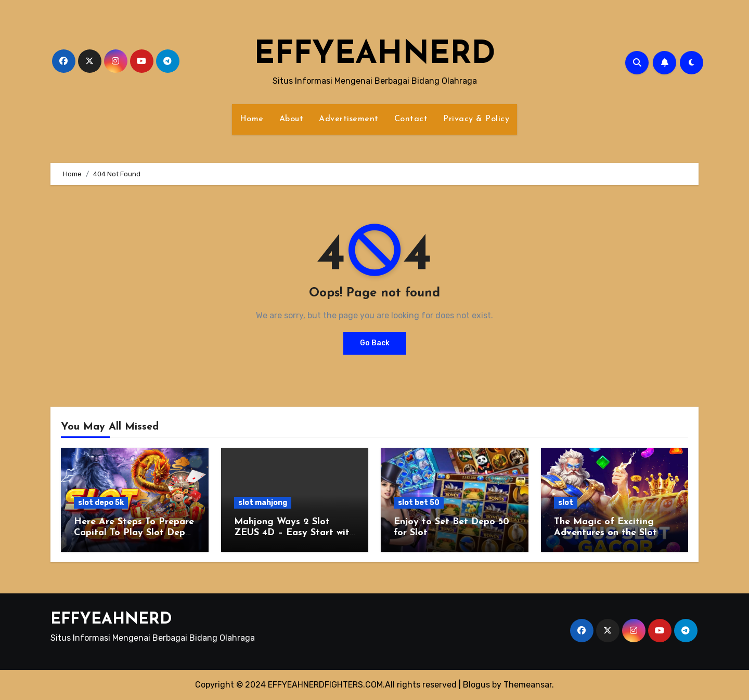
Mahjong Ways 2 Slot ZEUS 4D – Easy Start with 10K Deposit (294, 533)
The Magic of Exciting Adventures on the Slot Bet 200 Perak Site (605, 533)
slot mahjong (263, 503)
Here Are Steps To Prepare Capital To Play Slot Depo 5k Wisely (134, 533)
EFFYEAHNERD (374, 55)
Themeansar (528, 685)
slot (566, 503)
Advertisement (349, 119)
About (292, 119)
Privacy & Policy (476, 119)
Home (252, 119)
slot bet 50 (419, 503)
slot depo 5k (101, 503)
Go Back (375, 343)
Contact (411, 119)
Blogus (476, 685)
